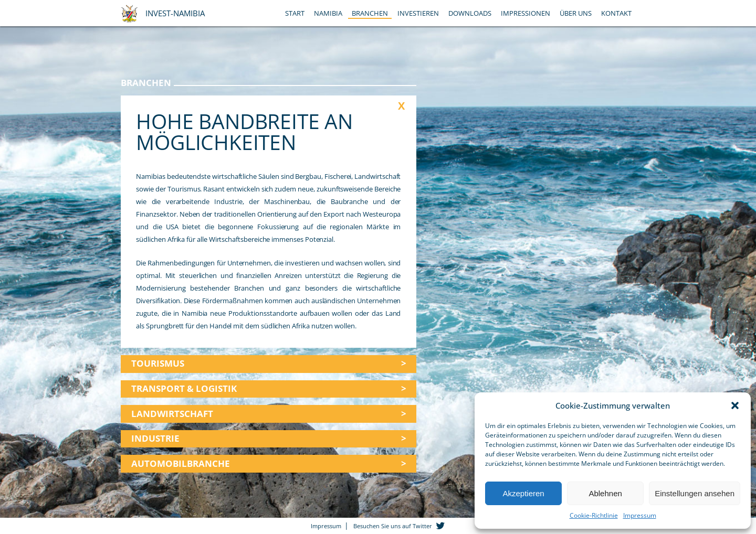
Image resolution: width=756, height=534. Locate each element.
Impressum (640, 515)
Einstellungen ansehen (695, 493)
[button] (735, 405)
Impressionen (526, 13)
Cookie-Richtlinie (594, 515)
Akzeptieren (523, 493)
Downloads (470, 13)
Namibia (328, 13)
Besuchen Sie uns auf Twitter (393, 526)
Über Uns (576, 13)
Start (295, 13)
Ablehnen (605, 493)
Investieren (418, 13)
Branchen (370, 13)
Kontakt (616, 13)
